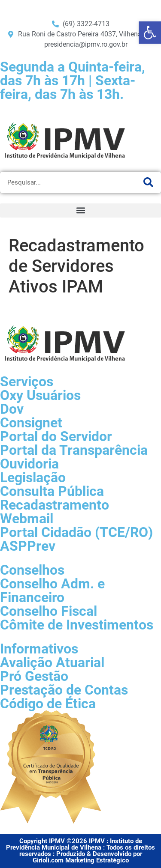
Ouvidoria (29, 464)
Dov (12, 409)
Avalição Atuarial (52, 662)
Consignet (31, 423)
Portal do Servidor (56, 436)
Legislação (33, 477)
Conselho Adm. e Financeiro (52, 591)
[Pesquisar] (148, 182)
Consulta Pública (52, 491)
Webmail (27, 519)
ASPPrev (28, 546)
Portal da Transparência (74, 450)
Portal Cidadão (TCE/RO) (76, 532)
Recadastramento (55, 505)
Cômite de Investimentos (77, 625)
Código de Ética (48, 704)
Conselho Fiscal (49, 611)
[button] (80, 210)
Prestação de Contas (64, 690)
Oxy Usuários (40, 395)
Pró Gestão (34, 676)
